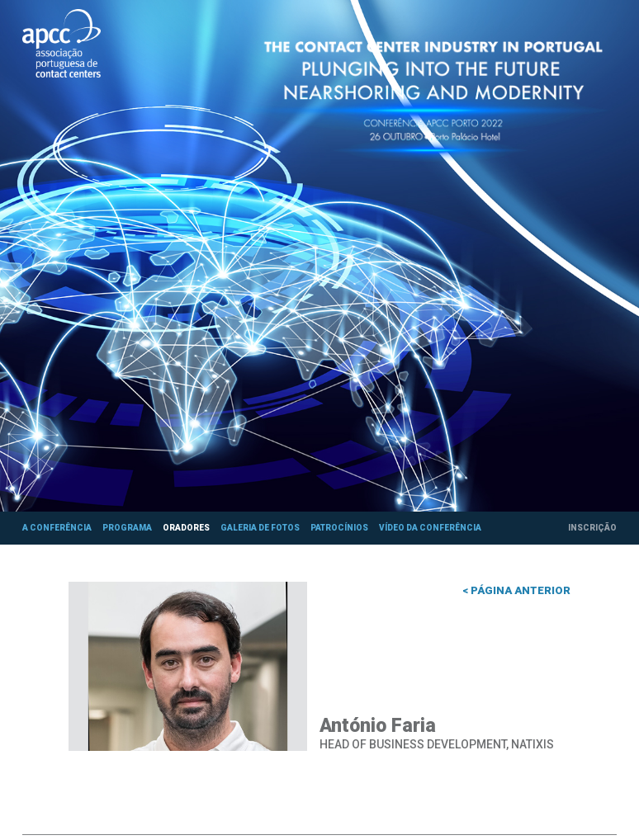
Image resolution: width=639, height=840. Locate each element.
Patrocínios (339, 528)
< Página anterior (516, 590)
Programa (127, 528)
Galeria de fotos (260, 528)
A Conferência (57, 528)
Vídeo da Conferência (430, 528)
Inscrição (592, 528)
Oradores (186, 528)
